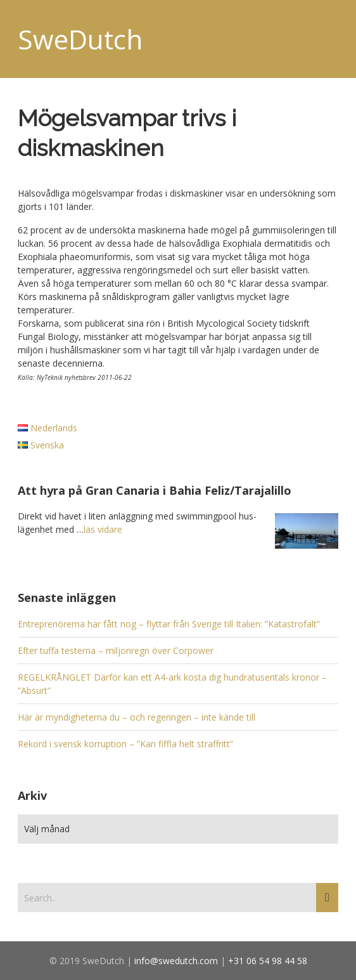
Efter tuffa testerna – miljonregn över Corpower (116, 650)
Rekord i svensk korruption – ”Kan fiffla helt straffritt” (125, 744)
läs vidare (103, 529)
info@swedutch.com (176, 961)
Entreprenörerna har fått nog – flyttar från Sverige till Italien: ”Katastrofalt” (169, 624)
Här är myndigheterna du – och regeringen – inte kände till (137, 717)
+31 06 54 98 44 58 (268, 961)
